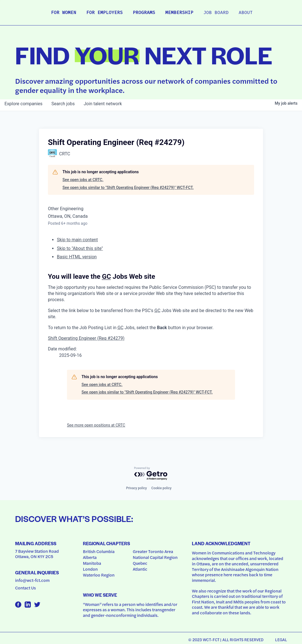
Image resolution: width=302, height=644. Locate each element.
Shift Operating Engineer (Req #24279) (86, 338)
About (246, 13)
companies (23, 104)
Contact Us (25, 588)
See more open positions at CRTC (96, 425)
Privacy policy (136, 488)
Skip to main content (77, 240)
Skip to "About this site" (80, 248)
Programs (144, 13)
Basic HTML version (77, 257)
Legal (281, 640)
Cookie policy (161, 488)
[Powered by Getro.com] (151, 474)
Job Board (216, 13)
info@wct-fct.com (32, 580)
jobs (63, 104)
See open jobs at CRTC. (83, 180)
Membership (179, 13)
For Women (64, 13)
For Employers (104, 13)
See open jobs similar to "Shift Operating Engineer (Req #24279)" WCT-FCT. (128, 188)
